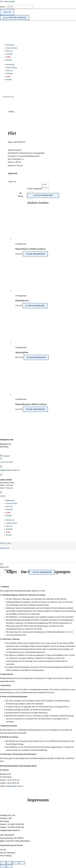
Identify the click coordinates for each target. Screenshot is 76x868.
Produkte (9, 54)
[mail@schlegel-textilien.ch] (1, 467)
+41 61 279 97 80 (6, 462)
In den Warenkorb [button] (35, 254)
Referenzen (10, 45)
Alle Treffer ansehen (15, 18)
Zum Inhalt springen (7, 1)
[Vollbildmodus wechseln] (9, 863)
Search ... (3, 7)
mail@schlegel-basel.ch (15, 786)
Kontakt (9, 60)
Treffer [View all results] (7, 12)
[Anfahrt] (1, 493)
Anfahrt (3, 496)
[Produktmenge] (19, 572)
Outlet (8, 57)
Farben (34, 189)
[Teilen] (16, 863)
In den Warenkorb (43, 195)
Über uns (9, 51)
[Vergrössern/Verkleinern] (3, 863)
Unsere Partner (12, 48)
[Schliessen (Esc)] (22, 863)
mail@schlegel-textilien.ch (10, 470)
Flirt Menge (8, 570)
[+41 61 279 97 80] (1, 459)
